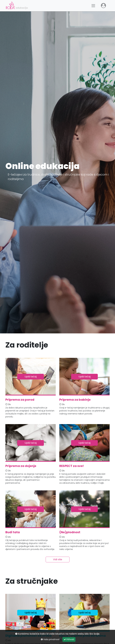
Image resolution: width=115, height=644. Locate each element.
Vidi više (58, 559)
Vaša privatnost (50, 639)
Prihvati (69, 639)
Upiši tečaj (31, 377)
